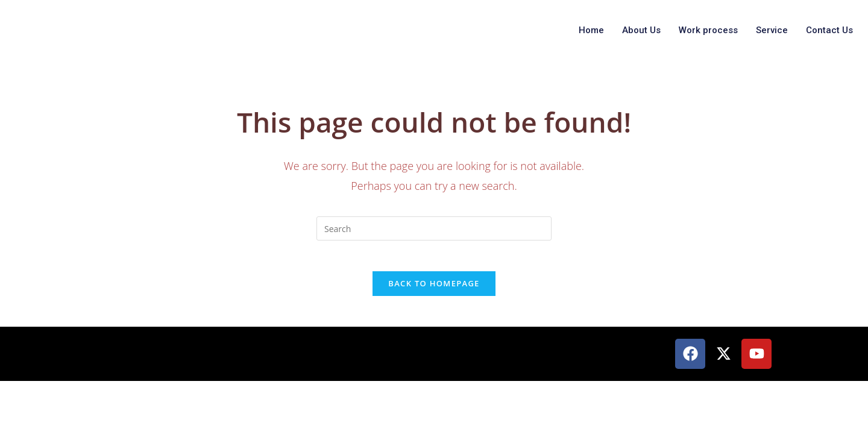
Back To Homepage (434, 289)
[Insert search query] (434, 228)
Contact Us (829, 30)
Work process (708, 30)
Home (591, 30)
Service (772, 30)
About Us (641, 30)
